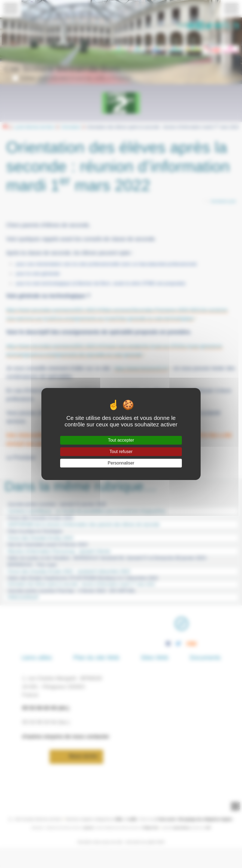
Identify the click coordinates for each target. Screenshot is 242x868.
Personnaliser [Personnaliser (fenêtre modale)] (121, 463)
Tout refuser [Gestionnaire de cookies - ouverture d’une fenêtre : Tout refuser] (121, 452)
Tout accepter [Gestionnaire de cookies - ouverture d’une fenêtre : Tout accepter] (121, 440)
